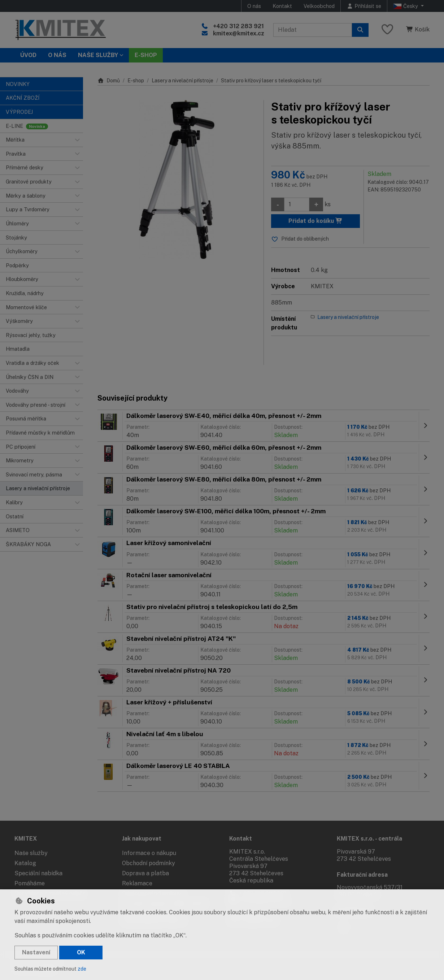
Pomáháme (30, 883)
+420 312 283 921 (238, 26)
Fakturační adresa (362, 875)
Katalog (25, 863)
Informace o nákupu (149, 853)
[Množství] (297, 204)
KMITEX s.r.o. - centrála (369, 839)
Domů (109, 81)
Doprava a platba (145, 873)
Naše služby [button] (98, 55)
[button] (77, 140)
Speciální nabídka (38, 873)
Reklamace (137, 883)
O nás (254, 6)
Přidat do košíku (315, 221)
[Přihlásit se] (364, 6)
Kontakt (282, 6)
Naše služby (31, 853)
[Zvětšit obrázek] (177, 180)
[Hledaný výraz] (313, 30)
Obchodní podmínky (149, 863)
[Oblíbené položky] (387, 30)
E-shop (136, 81)
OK (81, 952)
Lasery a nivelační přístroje (182, 81)
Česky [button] (406, 6)
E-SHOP (146, 55)
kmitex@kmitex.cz (239, 33)
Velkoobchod (319, 6)
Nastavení (36, 952)
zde (82, 969)
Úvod (28, 55)
